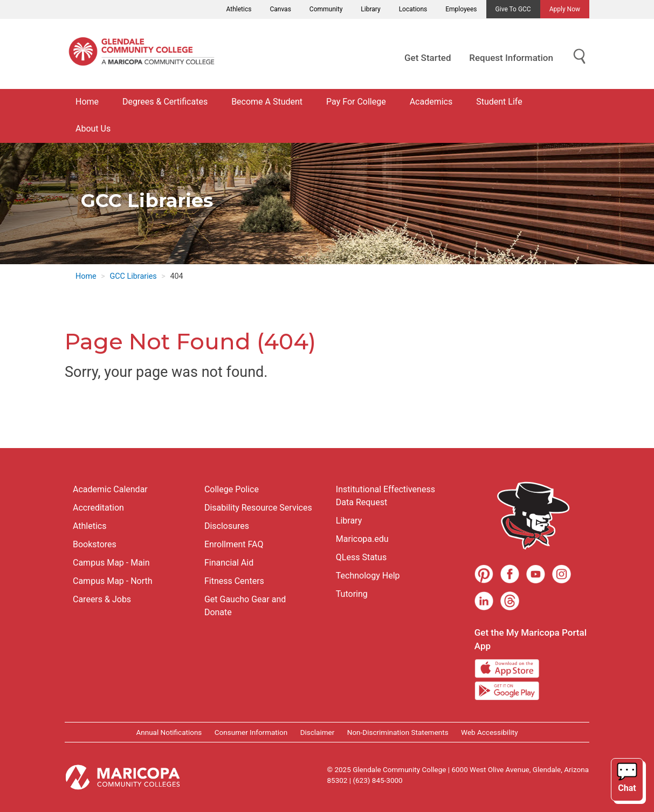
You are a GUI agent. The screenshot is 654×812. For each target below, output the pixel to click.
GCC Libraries (133, 276)
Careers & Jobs (102, 599)
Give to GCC (513, 9)
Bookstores (95, 544)
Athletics (239, 9)
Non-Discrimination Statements (398, 732)
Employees (461, 9)
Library (370, 9)
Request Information (511, 58)
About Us (93, 129)
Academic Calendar (110, 489)
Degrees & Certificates (165, 102)
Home (87, 102)
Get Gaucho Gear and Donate (245, 606)
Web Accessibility (489, 732)
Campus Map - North (113, 581)
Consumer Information (251, 732)
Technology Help (368, 576)
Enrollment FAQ (234, 544)
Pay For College (356, 102)
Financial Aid (229, 563)
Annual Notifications (169, 732)
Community (326, 9)
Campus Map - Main (111, 563)
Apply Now (565, 9)
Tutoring (352, 594)
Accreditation (98, 508)
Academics (431, 102)
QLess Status (361, 557)
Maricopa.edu (362, 539)
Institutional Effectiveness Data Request (385, 496)
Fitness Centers (234, 581)
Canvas (280, 9)
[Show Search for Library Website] (580, 57)
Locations (413, 9)
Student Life (499, 102)
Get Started (428, 58)
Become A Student (267, 102)
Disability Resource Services (258, 508)
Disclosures (227, 526)
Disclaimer (318, 732)
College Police (232, 489)
